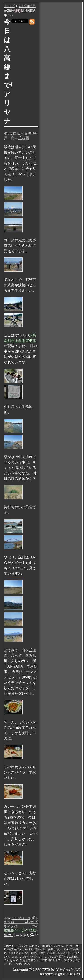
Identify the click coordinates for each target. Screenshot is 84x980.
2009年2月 (27, 6)
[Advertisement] (61, 72)
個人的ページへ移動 (20, 930)
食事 (28, 133)
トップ (9, 6)
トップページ (21, 918)
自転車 (18, 133)
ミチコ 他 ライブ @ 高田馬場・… (11, 927)
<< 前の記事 (14, 11)
